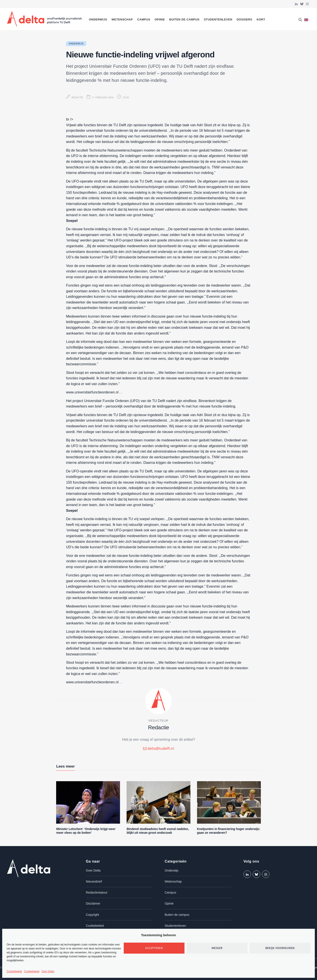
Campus (144, 19)
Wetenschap (122, 19)
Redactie (77, 97)
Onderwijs (98, 19)
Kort (261, 19)
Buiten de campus (184, 19)
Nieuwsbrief (94, 881)
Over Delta (48, 971)
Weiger (217, 948)
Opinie (160, 19)
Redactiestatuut (97, 892)
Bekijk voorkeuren (280, 948)
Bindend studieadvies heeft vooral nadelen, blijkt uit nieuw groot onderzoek (158, 831)
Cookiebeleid (14, 971)
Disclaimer (93, 903)
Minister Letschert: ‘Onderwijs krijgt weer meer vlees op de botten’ (86, 831)
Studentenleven (218, 19)
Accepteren (154, 948)
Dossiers (244, 19)
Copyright (92, 915)
